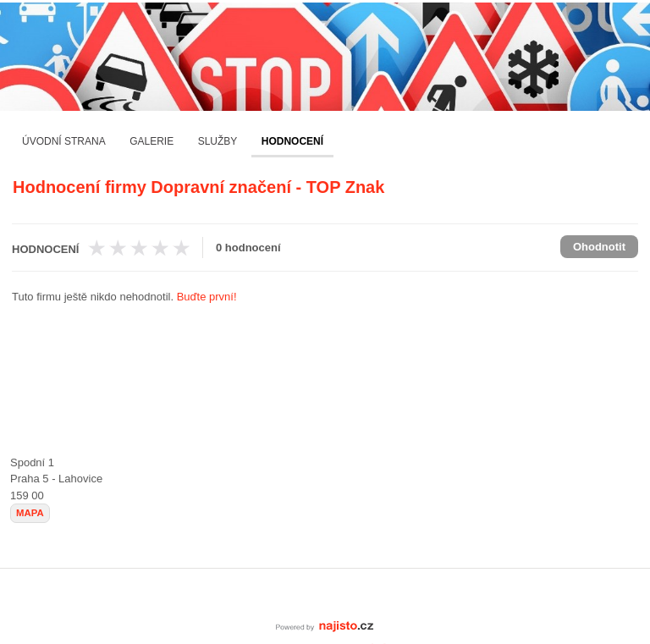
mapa (30, 513)
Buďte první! (207, 297)
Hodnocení (292, 141)
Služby (218, 141)
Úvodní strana (64, 141)
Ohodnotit (599, 247)
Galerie (151, 141)
